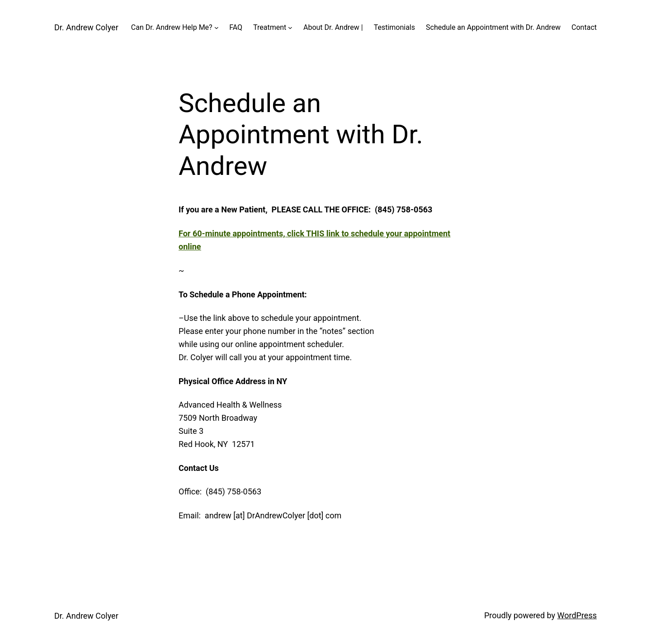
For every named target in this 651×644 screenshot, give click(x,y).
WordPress (577, 615)
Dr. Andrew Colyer (86, 27)
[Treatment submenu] (290, 28)
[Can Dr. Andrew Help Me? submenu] (217, 28)
